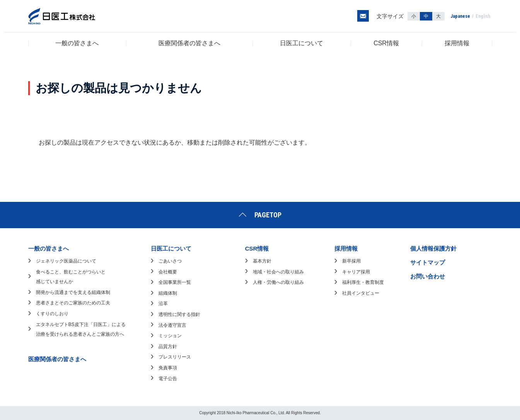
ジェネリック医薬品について (66, 261)
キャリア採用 (356, 272)
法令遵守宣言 (172, 325)
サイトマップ (428, 262)
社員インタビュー (361, 293)
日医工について (302, 43)
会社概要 (168, 272)
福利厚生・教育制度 (363, 282)
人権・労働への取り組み (278, 282)
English (483, 16)
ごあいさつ (170, 261)
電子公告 (168, 379)
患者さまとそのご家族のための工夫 (73, 303)
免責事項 (168, 368)
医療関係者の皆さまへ (189, 43)
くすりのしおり (52, 314)
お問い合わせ (428, 276)
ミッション (170, 336)
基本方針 (262, 261)
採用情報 (457, 43)
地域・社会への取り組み (278, 272)
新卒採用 (351, 261)
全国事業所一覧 (175, 282)
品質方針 (168, 347)
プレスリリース (175, 357)
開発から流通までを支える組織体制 (73, 292)
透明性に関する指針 (179, 314)
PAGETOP (268, 215)
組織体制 (168, 293)
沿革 (163, 304)
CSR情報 (386, 43)
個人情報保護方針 (433, 248)
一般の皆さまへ (77, 43)
